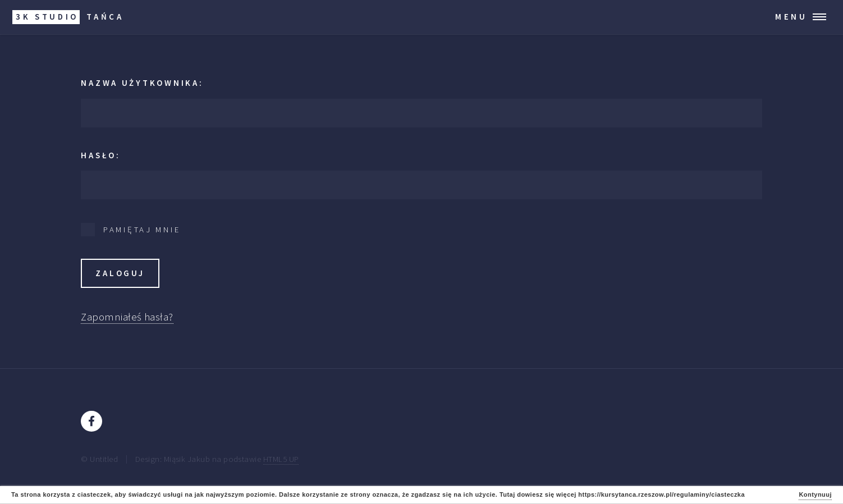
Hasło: (100, 155)
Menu (791, 17)
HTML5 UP (281, 459)
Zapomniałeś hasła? (127, 317)
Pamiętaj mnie (142, 229)
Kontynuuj (815, 494)
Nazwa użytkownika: (142, 83)
